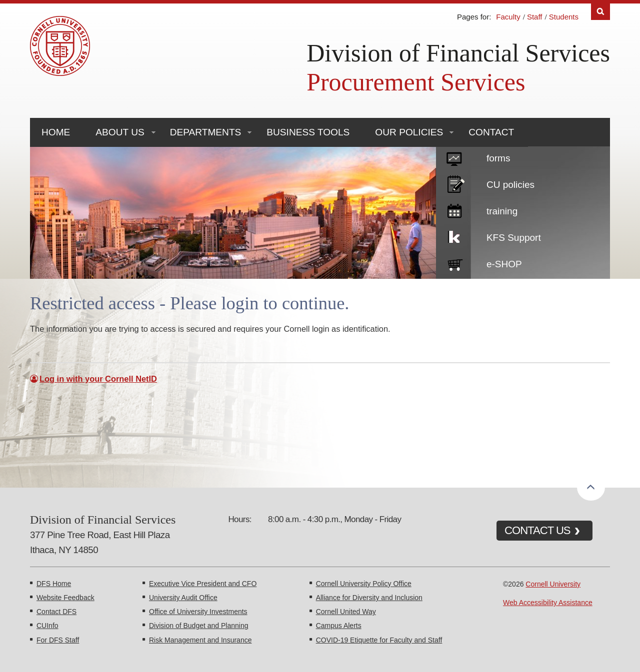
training (502, 211)
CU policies (510, 185)
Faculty (508, 17)
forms (498, 158)
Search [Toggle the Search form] (600, 12)
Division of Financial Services (458, 53)
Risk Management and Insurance (200, 640)
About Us (120, 132)
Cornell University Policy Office (364, 584)
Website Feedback (65, 598)
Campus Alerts (339, 626)
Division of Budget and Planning (198, 626)
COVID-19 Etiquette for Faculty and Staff (379, 640)
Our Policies (409, 132)
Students (564, 17)
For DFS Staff (58, 640)
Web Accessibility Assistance (548, 603)
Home (56, 132)
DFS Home (54, 584)
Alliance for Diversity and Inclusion (369, 598)
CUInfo (47, 626)
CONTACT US (537, 530)
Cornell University (553, 584)
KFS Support (514, 238)
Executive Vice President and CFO (203, 584)
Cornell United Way (346, 612)
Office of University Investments (198, 612)
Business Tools (308, 132)
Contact (491, 132)
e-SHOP (504, 264)
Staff (535, 17)
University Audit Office (183, 598)
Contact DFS (56, 612)
